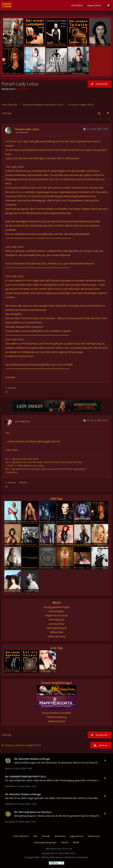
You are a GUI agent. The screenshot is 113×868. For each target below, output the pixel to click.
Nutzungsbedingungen (45, 842)
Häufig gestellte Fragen (57, 607)
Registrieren (94, 5)
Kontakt (46, 836)
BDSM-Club (57, 632)
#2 (7, 486)
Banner (65, 842)
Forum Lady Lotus (20, 84)
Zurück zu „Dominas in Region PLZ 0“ (21, 745)
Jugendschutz (77, 836)
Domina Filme (56, 624)
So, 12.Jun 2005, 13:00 (95, 129)
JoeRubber (22, 89)
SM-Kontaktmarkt (57, 628)
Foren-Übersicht (10, 105)
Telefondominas (56, 636)
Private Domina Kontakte (56, 713)
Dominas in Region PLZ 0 (81, 105)
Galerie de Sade (57, 721)
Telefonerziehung (57, 717)
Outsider (24, 132)
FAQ (36, 836)
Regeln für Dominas (56, 615)
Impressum (60, 836)
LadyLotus (25, 421)
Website (23, 482)
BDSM (76, 842)
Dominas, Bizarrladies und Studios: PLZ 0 (43, 105)
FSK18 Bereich (57, 620)
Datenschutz (94, 836)
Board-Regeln (56, 611)
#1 (7, 392)
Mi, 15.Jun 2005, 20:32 (95, 420)
